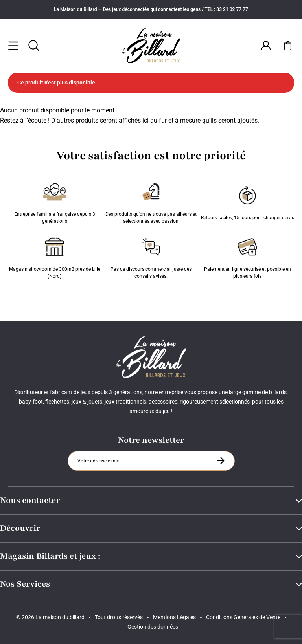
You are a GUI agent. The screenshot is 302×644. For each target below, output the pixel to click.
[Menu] (13, 46)
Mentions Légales (174, 617)
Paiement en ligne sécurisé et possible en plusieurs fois (248, 257)
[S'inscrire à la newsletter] (221, 461)
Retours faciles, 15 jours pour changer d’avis (248, 202)
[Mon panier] (288, 46)
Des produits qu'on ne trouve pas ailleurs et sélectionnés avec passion (151, 202)
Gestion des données (153, 627)
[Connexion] (266, 46)
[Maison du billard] (151, 46)
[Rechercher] (34, 46)
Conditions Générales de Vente (243, 617)
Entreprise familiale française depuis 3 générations (55, 202)
